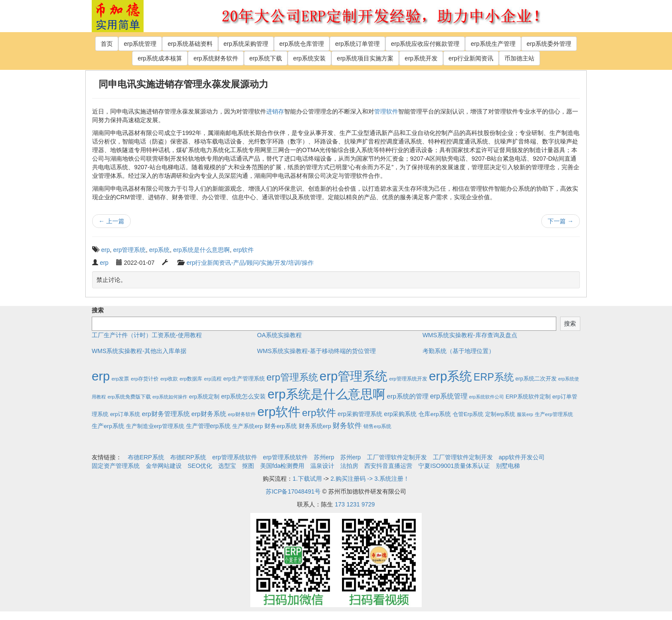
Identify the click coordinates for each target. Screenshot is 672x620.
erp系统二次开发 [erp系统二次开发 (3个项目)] (536, 379)
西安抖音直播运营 (388, 466)
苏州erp (324, 457)
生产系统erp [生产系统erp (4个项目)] (247, 426)
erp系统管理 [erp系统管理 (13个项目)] (449, 396)
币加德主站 (519, 58)
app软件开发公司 (522, 457)
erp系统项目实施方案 (365, 58)
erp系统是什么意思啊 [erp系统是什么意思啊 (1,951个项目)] (326, 394)
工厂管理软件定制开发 (397, 457)
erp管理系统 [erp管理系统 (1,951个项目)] (354, 376)
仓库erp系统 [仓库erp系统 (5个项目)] (435, 414)
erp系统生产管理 (493, 44)
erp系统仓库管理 (302, 44)
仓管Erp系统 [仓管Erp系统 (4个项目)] (468, 414)
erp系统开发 (421, 58)
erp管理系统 (129, 250)
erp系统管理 (140, 44)
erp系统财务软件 (216, 58)
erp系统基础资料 (190, 44)
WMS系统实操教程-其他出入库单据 (139, 351)
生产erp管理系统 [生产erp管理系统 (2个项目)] (554, 414)
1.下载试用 (307, 479)
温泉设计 (322, 466)
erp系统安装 (309, 58)
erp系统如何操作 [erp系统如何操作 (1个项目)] (170, 397)
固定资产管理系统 (116, 466)
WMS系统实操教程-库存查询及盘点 (470, 335)
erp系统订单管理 (357, 44)
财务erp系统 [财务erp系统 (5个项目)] (281, 426)
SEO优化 (200, 466)
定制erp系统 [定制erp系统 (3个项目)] (500, 414)
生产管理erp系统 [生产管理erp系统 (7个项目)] (208, 426)
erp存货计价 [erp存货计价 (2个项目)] (145, 379)
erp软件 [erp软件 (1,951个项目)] (279, 412)
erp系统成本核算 (160, 58)
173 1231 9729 (355, 504)
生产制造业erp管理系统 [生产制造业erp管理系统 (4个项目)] (155, 426)
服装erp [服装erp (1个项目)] (525, 414)
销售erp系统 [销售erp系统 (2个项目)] (377, 426)
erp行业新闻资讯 (471, 58)
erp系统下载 (266, 58)
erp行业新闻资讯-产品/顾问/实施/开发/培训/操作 (250, 263)
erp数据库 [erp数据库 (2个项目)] (191, 379)
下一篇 (561, 221)
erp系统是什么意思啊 (201, 250)
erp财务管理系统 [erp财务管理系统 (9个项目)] (166, 414)
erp (105, 250)
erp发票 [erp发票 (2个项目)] (120, 379)
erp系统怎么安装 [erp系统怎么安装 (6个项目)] (243, 396)
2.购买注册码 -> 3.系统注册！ (370, 479)
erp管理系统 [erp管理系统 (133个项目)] (292, 377)
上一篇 (111, 221)
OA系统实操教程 (279, 335)
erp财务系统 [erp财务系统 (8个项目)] (208, 414)
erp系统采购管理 (246, 44)
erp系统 (159, 250)
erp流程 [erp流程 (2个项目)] (213, 379)
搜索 (98, 310)
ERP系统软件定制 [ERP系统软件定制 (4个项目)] (528, 397)
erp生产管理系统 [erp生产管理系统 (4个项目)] (244, 379)
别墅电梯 (508, 466)
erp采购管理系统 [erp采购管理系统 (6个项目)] (360, 414)
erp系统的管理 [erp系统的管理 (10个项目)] (408, 396)
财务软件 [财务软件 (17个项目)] (347, 426)
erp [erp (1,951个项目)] (101, 376)
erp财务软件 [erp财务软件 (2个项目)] (242, 414)
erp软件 (243, 250)
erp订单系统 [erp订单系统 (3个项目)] (125, 414)
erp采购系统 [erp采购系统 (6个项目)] (400, 414)
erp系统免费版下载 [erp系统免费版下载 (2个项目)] (129, 397)
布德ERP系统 (146, 457)
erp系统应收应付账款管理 (425, 44)
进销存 (275, 111)
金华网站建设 (164, 466)
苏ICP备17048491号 (293, 491)
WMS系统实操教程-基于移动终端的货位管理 (316, 351)
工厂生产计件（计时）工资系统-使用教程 (147, 335)
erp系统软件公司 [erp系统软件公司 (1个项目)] (487, 397)
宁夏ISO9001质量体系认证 (454, 466)
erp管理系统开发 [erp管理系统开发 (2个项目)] (408, 379)
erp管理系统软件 (234, 457)
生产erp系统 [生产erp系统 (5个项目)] (108, 426)
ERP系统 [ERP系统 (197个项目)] (494, 377)
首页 (107, 44)
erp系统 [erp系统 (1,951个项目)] (450, 376)
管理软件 (386, 111)
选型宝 (227, 466)
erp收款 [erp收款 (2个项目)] (169, 379)
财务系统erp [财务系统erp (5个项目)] (315, 426)
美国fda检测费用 (282, 466)
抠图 (248, 466)
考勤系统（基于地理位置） (459, 351)
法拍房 (349, 466)
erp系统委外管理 (549, 44)
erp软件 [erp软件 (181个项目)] (319, 413)
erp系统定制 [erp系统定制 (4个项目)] (204, 397)
